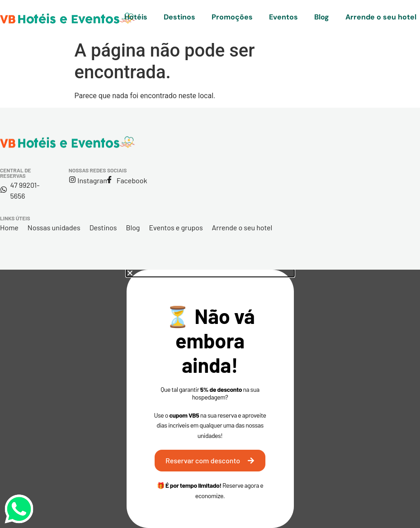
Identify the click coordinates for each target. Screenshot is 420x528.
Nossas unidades (54, 227)
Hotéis (136, 17)
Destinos (179, 17)
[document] (210, 399)
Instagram (93, 180)
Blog (322, 17)
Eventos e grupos (176, 227)
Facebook (132, 180)
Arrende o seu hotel (381, 17)
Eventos (283, 17)
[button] (210, 273)
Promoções (232, 17)
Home (9, 227)
